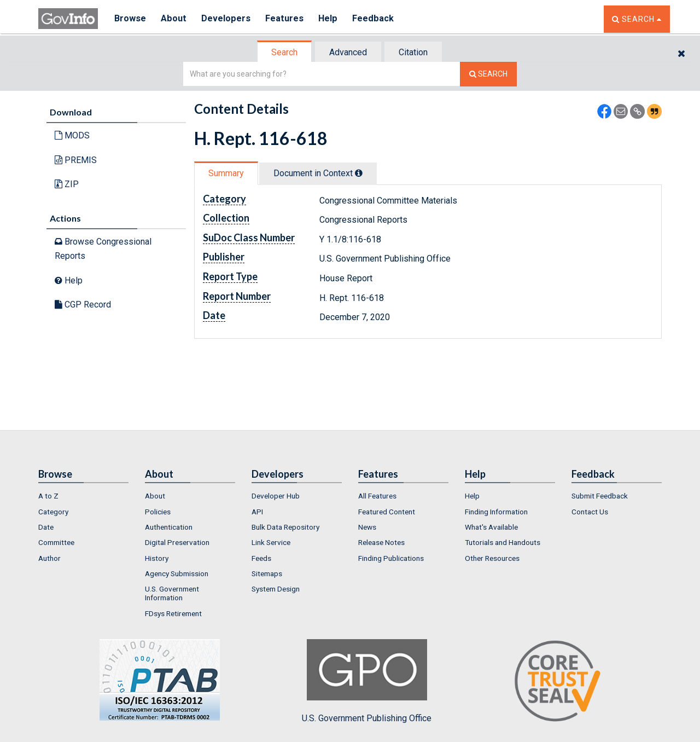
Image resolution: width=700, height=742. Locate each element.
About (175, 19)
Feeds (261, 558)
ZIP (67, 184)
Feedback (378, 19)
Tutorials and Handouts (503, 542)
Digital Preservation (177, 542)
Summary (226, 173)
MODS (72, 135)
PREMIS (76, 160)
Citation (413, 52)
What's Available (491, 527)
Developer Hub (276, 496)
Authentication (169, 527)
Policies (158, 512)
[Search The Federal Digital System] (488, 74)
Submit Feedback (600, 496)
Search (284, 52)
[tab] (285, 52)
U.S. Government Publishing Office (367, 681)
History (157, 558)
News (367, 527)
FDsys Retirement (173, 613)
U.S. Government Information (172, 593)
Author (49, 558)
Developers (228, 19)
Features (287, 19)
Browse (130, 19)
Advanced (348, 52)
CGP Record (83, 305)
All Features (377, 496)
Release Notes (381, 542)
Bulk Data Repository (285, 527)
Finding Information (496, 512)
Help (332, 19)
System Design (276, 589)
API (257, 512)
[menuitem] (83, 496)
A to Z (48, 496)
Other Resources (492, 558)
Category (53, 512)
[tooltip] (359, 173)
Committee (56, 542)
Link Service (271, 542)
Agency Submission (177, 573)
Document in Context (318, 173)
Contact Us (590, 512)
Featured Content (387, 512)
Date (46, 527)
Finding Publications (391, 558)
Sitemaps (267, 573)
